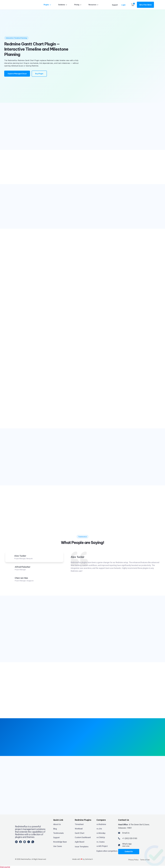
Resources (93, 5)
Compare (101, 820)
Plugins (47, 5)
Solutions (63, 5)
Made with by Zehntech (82, 859)
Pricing (78, 5)
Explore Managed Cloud (17, 74)
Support (115, 5)
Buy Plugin (39, 74)
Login (123, 5)
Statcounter (5, 867)
